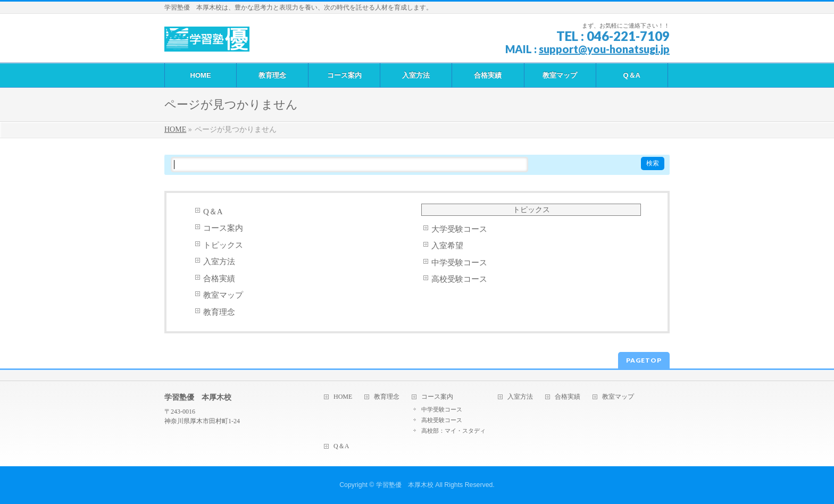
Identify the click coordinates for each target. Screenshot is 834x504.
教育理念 (219, 312)
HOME (343, 397)
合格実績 (219, 279)
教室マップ (223, 295)
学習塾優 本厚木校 (405, 485)
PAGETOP (644, 360)
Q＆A (213, 212)
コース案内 (223, 228)
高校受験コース (459, 279)
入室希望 (447, 246)
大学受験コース (459, 229)
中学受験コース (459, 263)
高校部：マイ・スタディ (453, 431)
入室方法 (219, 262)
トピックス (223, 245)
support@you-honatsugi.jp (604, 49)
